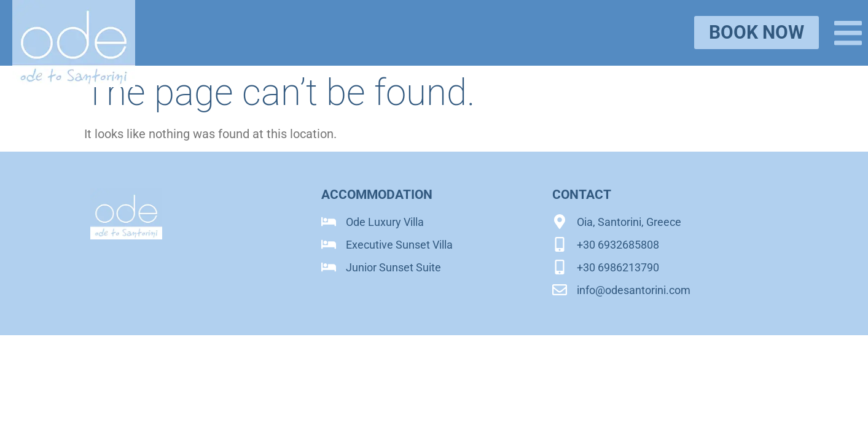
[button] (848, 33)
